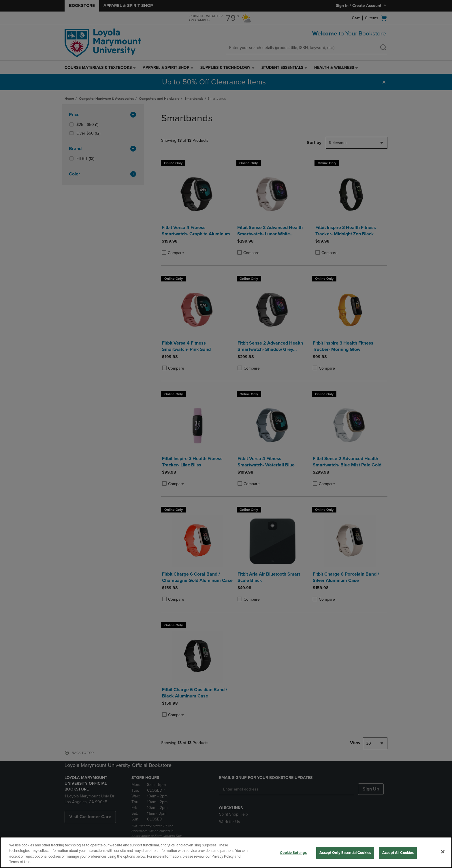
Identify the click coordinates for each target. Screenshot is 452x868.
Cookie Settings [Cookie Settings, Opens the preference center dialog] (293, 853)
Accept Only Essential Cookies (345, 853)
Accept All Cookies (398, 853)
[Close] (443, 852)
